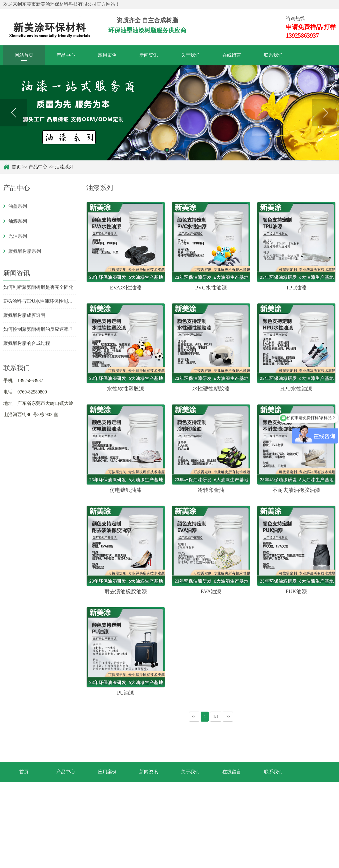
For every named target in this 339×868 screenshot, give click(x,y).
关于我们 (190, 55)
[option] (169, 113)
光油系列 (18, 236)
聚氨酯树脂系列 (25, 251)
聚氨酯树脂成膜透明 (24, 315)
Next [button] (325, 113)
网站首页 (24, 55)
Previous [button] (13, 113)
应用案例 (107, 55)
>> (228, 717)
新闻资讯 (149, 55)
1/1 (215, 717)
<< (194, 717)
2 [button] (172, 150)
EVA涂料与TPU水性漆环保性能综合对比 (45, 301)
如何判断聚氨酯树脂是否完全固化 (38, 287)
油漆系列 (64, 167)
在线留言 (232, 55)
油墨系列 (18, 206)
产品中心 (66, 55)
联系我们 (273, 55)
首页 (16, 167)
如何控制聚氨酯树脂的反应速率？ (38, 329)
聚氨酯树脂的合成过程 (27, 343)
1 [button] (167, 150)
